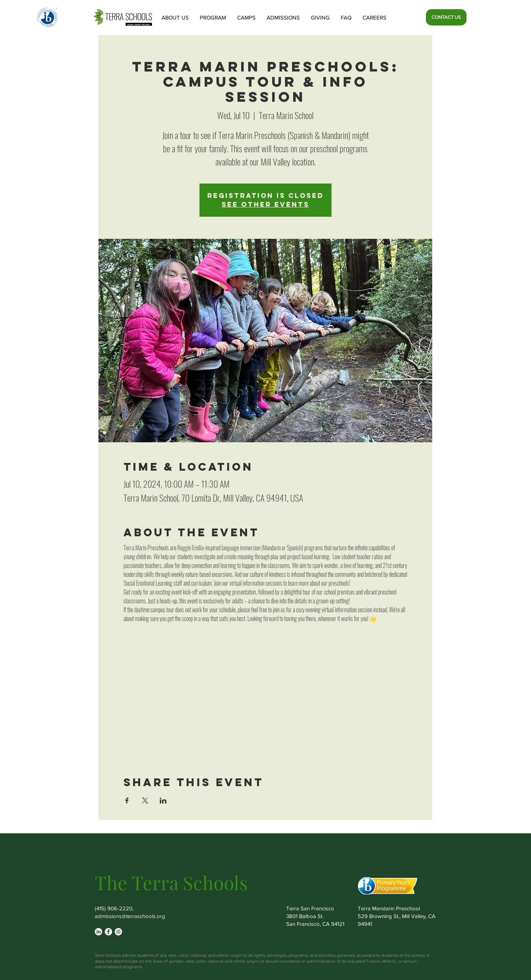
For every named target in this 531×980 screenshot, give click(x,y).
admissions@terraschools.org (130, 916)
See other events (265, 204)
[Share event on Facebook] (127, 801)
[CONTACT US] (446, 17)
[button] (175, 18)
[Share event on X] (145, 801)
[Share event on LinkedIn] (163, 801)
